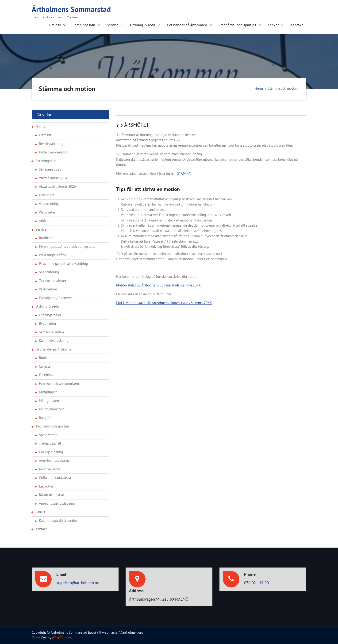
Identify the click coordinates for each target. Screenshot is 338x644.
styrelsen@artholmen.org (78, 583)
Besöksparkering (51, 144)
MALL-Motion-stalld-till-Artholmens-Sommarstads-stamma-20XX (164, 303)
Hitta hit (45, 135)
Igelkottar (46, 486)
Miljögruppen (49, 401)
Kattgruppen (48, 392)
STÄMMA (184, 173)
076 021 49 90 (256, 583)
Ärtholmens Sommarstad (71, 9)
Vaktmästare (48, 289)
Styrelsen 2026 (50, 169)
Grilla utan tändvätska (55, 478)
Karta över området (53, 152)
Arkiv (43, 221)
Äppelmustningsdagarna (57, 503)
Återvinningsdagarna (54, 460)
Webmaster (47, 212)
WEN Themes (62, 638)
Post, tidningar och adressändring (63, 264)
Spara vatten (48, 435)
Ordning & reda (143, 25)
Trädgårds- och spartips (237, 25)
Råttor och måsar (52, 495)
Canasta (45, 366)
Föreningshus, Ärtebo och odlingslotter (68, 246)
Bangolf (45, 418)
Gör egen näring (51, 452)
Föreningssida (84, 25)
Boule (43, 358)
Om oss (55, 25)
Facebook (46, 375)
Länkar (273, 25)
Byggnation (47, 323)
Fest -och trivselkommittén (59, 383)
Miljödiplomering (52, 409)
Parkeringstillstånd (53, 255)
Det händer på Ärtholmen (187, 25)
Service (113, 25)
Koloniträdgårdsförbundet (58, 520)
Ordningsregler (50, 315)
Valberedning (49, 204)
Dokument (47, 195)
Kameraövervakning (54, 341)
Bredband (46, 238)
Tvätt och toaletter (53, 281)
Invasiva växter (50, 469)
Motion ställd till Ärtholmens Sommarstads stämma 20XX (158, 285)
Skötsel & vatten (51, 332)
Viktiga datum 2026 (54, 178)
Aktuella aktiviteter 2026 (57, 186)
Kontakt (297, 25)
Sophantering (49, 272)
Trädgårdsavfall (50, 443)
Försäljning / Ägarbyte (55, 298)
